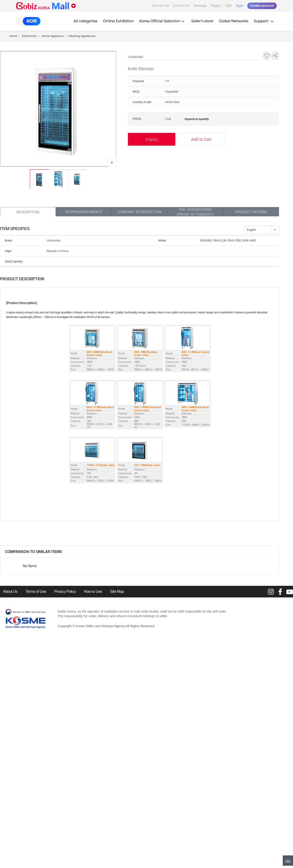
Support (264, 21)
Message (200, 6)
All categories (85, 21)
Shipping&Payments (84, 212)
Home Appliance (52, 36)
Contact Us (181, 6)
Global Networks (233, 21)
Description (28, 212)
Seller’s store (202, 21)
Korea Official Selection (163, 21)
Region (216, 6)
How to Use (160, 6)
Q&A (229, 6)
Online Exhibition (118, 21)
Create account (262, 6)
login (240, 6)
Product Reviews (251, 212)
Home (13, 36)
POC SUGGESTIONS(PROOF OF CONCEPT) (195, 212)
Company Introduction (140, 212)
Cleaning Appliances (82, 36)
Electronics (30, 36)
